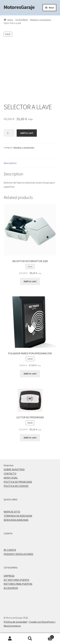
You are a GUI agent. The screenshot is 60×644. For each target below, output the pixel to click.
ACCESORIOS (22, 20)
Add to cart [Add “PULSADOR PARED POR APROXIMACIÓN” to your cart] (30, 374)
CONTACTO (10, 474)
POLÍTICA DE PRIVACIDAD (18, 482)
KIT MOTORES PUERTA (16, 580)
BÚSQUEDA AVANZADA (16, 520)
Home (10, 20)
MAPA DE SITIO (12, 512)
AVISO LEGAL (11, 478)
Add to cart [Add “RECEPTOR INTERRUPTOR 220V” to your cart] (30, 281)
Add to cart (27, 133)
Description (10, 163)
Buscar (30, 639)
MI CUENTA (10, 550)
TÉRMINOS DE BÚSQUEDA (18, 516)
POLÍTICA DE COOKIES (16, 486)
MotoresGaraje (19, 7)
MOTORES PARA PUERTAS (18, 584)
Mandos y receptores (41, 20)
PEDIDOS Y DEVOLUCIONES (18, 554)
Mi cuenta (10, 639)
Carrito (47, 636)
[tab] (30, 163)
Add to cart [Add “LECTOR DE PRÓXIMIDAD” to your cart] (30, 437)
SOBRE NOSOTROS (14, 469)
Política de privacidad (15, 622)
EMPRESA (9, 576)
